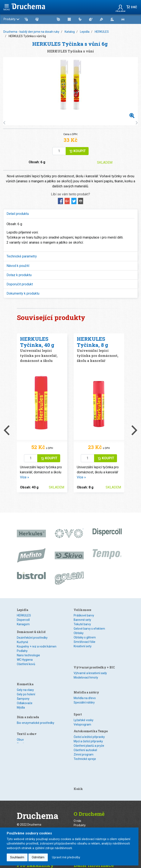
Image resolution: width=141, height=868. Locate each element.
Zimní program (84, 729)
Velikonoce (82, 610)
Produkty (69, 19)
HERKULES (102, 32)
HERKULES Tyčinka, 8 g (92, 342)
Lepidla (85, 32)
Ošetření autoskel (85, 725)
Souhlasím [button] (17, 857)
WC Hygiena (25, 664)
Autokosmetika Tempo (91, 706)
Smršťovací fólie (84, 642)
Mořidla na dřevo (85, 677)
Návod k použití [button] (18, 266)
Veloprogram (82, 698)
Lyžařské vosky (84, 694)
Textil (20, 729)
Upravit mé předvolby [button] (66, 857)
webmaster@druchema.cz (35, 784)
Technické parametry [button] (22, 256)
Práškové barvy (84, 615)
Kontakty (23, 824)
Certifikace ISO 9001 (87, 804)
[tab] (70, 214)
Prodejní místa (83, 790)
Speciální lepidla (27, 629)
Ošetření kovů (26, 668)
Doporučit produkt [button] (20, 284)
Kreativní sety (83, 646)
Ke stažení (80, 824)
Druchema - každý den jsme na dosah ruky (31, 32)
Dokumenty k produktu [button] (23, 293)
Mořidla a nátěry (86, 671)
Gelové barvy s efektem (89, 629)
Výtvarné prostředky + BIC (94, 653)
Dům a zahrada (28, 706)
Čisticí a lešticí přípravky (89, 711)
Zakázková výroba (86, 782)
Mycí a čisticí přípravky (88, 716)
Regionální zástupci (87, 795)
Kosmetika (25, 675)
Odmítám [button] (38, 857)
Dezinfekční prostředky (32, 642)
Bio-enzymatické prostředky (36, 712)
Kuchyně (22, 646)
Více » (25, 477)
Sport (78, 688)
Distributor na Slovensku (90, 799)
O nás (77, 773)
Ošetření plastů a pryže (89, 720)
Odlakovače (25, 694)
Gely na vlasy (25, 681)
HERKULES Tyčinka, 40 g (37, 342)
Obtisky (79, 633)
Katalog (70, 32)
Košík (78, 741)
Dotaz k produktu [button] (19, 275)
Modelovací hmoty (86, 664)
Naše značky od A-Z (87, 786)
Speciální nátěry (84, 681)
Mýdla (21, 699)
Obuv (20, 725)
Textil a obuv (27, 719)
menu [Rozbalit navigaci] (7, 7)
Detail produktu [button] (18, 214)
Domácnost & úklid (31, 636)
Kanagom (23, 624)
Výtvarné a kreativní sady (90, 659)
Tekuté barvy (82, 624)
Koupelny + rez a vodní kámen (37, 650)
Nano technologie (28, 659)
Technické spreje (85, 734)
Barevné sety (82, 620)
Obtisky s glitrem (85, 637)
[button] (120, 7)
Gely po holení (26, 685)
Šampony (23, 690)
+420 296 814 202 (41, 792)
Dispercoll (23, 620)
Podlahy (22, 655)
